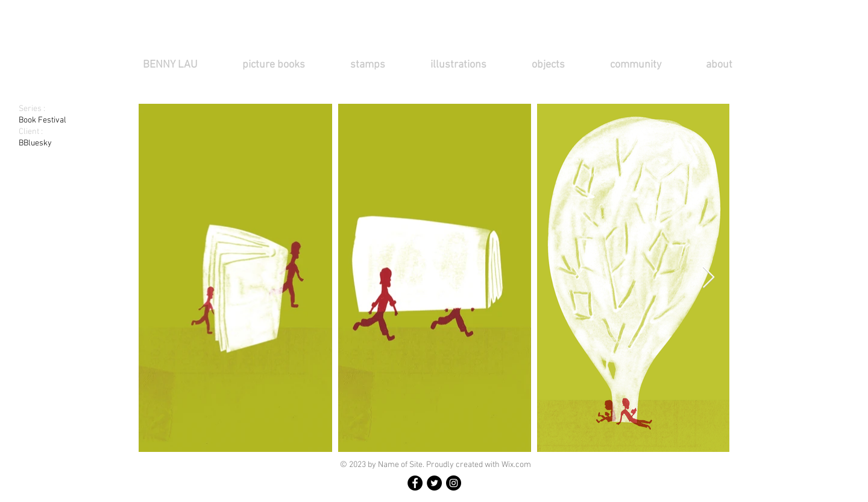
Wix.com (516, 465)
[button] (287, 65)
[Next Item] (709, 278)
